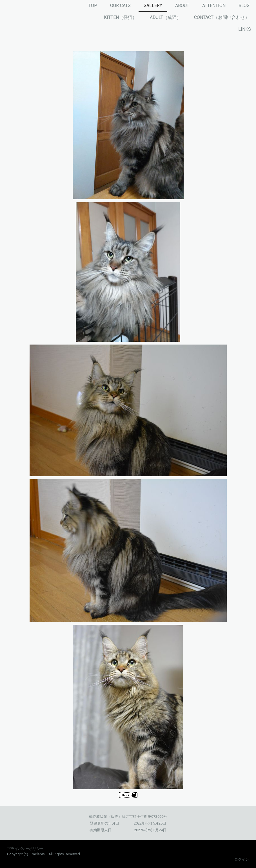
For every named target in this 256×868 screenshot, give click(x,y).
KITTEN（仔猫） (120, 17)
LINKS (245, 29)
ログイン (242, 859)
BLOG (244, 6)
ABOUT (182, 6)
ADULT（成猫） (165, 17)
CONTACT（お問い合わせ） (222, 17)
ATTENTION (214, 6)
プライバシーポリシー (25, 849)
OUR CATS (120, 6)
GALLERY (153, 6)
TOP (93, 6)
